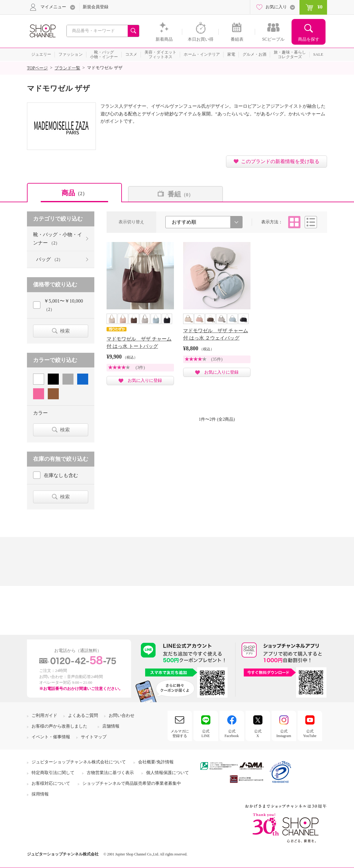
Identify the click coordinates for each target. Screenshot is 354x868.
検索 (65, 331)
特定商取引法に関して (53, 773)
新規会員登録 (96, 7)
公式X (258, 733)
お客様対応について (51, 783)
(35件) (217, 359)
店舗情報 (111, 726)
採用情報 (40, 794)
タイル (294, 222)
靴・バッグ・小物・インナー (58, 239)
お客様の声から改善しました (59, 726)
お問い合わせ (122, 715)
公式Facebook (232, 733)
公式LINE (206, 733)
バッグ (49, 259)
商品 (74, 193)
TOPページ (37, 68)
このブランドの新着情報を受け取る (280, 161)
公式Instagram (284, 733)
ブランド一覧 (67, 68)
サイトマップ (94, 737)
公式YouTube (310, 733)
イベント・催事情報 (51, 737)
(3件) (140, 368)
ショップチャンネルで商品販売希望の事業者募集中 (132, 783)
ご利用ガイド (44, 715)
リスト (311, 222)
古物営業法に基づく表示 (110, 773)
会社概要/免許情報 (156, 762)
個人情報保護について (168, 773)
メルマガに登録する (180, 733)
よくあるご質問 (83, 715)
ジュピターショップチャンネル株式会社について (79, 762)
